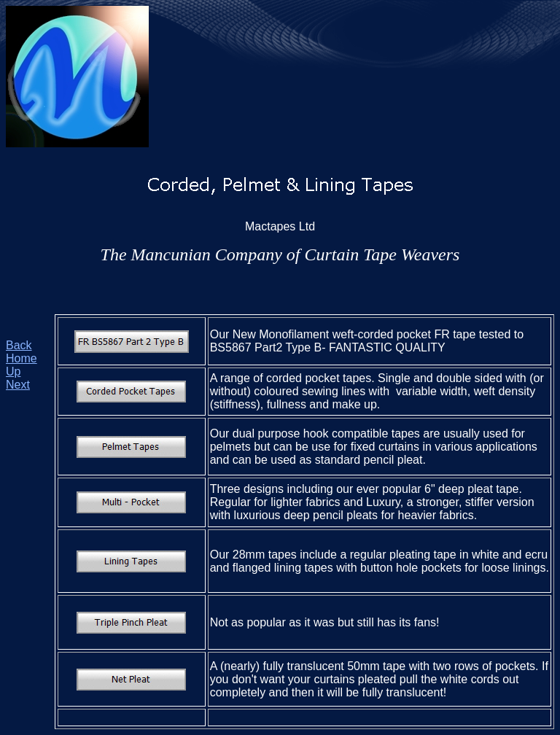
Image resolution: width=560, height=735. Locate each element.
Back (19, 345)
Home (22, 358)
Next (18, 385)
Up (13, 372)
